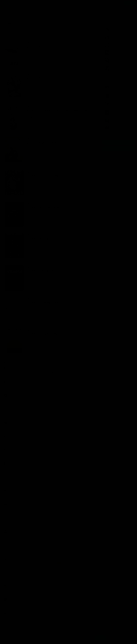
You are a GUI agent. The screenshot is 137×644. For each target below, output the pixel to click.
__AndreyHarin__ (11, 531)
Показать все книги (113, 75)
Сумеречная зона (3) (82, 153)
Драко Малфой (11, 381)
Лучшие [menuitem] (28, 36)
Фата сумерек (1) (79, 92)
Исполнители (27, 3)
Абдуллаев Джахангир (13, 422)
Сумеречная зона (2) (81, 124)
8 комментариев (44, 97)
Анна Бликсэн (11, 558)
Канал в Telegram (119, 149)
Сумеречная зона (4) (80, 252)
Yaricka (8, 504)
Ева (7, 585)
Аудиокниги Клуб (11, 641)
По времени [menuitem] (39, 36)
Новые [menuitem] (6, 36)
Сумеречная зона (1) (79, 57)
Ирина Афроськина (12, 517)
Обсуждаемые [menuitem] (17, 36)
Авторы (18, 3)
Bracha (8, 368)
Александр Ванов (12, 599)
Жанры (11, 3)
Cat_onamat (10, 490)
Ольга (8, 449)
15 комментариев (45, 129)
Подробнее (59, 639)
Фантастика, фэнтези (36, 42)
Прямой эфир (14, 363)
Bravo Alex (9, 395)
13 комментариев (45, 223)
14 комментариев (45, 284)
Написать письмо (113, 640)
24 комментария (44, 62)
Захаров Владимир (44, 57)
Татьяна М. (10, 626)
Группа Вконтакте (119, 143)
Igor (7, 408)
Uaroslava (9, 544)
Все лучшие (110, 134)
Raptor (31, 57)
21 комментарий (44, 158)
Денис (8, 463)
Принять (101, 638)
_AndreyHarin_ (11, 612)
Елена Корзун (10, 476)
